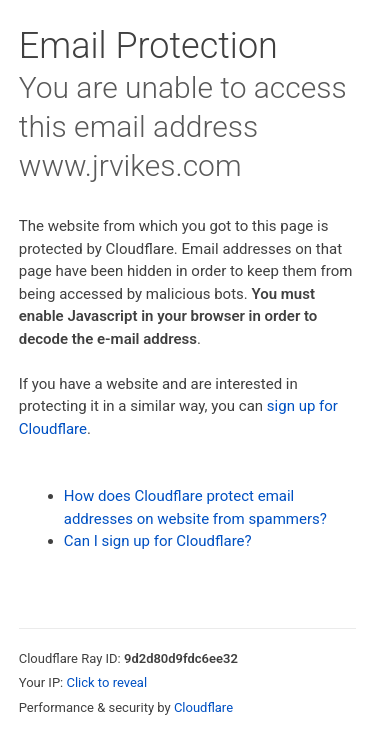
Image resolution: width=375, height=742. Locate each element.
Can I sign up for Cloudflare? (158, 541)
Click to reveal (106, 682)
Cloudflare (203, 707)
